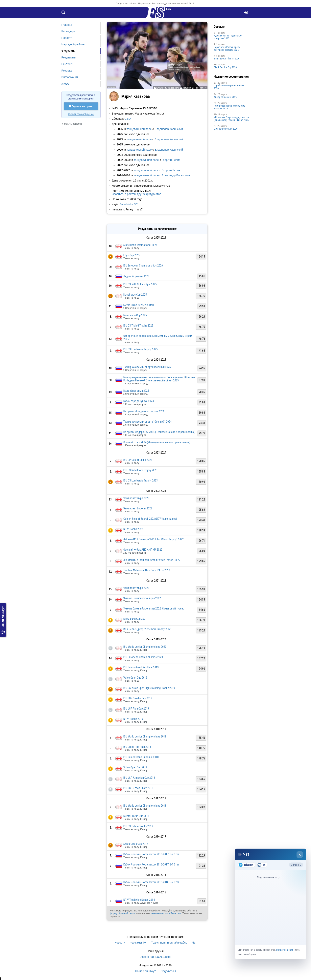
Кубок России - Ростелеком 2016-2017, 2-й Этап (151, 864)
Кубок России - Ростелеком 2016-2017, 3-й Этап (151, 854)
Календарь (69, 31)
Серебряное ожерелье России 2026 (229, 87)
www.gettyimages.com (168, 88)
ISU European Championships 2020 (143, 657)
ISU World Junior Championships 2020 (145, 647)
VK (261, 865)
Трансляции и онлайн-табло (169, 943)
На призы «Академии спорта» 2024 (144, 411)
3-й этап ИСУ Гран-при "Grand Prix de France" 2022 (152, 560)
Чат (194, 943)
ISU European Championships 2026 (143, 266)
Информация (70, 77)
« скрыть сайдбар (72, 124)
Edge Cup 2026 (132, 255)
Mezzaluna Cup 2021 (135, 619)
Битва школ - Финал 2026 (227, 59)
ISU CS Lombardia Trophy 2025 (141, 349)
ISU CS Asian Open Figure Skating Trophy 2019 (149, 688)
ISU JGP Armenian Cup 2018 (139, 778)
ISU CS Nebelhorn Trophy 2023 (140, 470)
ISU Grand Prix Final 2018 (137, 747)
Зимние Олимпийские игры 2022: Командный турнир (154, 608)
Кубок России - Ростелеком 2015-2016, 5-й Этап (151, 882)
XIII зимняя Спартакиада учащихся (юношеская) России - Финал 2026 (231, 119)
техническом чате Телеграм (166, 913)
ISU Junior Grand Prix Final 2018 (141, 757)
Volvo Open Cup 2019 (135, 678)
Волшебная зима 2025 (136, 391)
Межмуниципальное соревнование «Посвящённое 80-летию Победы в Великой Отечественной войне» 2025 (159, 379)
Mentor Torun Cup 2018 (136, 816)
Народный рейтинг (73, 44)
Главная (67, 25)
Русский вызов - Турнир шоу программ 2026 (228, 37)
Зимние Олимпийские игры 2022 (142, 598)
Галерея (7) (201, 88)
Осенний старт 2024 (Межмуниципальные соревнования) (157, 442)
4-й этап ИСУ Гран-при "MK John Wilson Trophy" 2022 (154, 539)
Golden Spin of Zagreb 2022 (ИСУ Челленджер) (150, 519)
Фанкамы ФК (138, 943)
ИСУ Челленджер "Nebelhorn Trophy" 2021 (148, 629)
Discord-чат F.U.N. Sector (155, 957)
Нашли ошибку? (3, 620)
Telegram (246, 865)
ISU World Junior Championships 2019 (145, 736)
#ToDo (65, 84)
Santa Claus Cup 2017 (136, 844)
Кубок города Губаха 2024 (139, 401)
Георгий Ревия (171, 160)
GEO (128, 119)
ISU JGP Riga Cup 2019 (136, 709)
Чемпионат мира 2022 (136, 588)
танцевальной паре (139, 129)
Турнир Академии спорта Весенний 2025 (147, 367)
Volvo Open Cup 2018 (135, 767)
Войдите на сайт (285, 950)
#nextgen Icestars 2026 (225, 97)
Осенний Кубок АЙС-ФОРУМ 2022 (143, 550)
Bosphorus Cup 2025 (135, 295)
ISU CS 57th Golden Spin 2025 (140, 284)
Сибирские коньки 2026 (226, 129)
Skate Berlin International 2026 (140, 245)
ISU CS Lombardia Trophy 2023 (141, 480)
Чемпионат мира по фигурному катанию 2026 (229, 107)
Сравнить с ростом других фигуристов (136, 194)
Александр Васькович (176, 175)
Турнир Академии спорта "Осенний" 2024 (147, 422)
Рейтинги (67, 64)
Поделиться (168, 971)
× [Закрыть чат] (300, 855)
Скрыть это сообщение (81, 114)
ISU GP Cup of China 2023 (138, 460)
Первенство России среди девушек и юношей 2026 (166, 3)
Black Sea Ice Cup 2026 (225, 67)
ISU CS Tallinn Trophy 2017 (138, 826)
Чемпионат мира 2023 (136, 498)
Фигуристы (68, 51)
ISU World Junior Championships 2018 (145, 806)
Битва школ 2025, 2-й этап (139, 305)
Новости (67, 38)
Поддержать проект (81, 106)
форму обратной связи (122, 913)
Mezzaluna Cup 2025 (135, 315)
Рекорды (67, 71)
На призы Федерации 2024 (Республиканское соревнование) (159, 432)
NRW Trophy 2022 (133, 529)
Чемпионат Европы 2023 (138, 508)
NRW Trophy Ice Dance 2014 (139, 900)
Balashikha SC (129, 204)
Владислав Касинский (169, 129)
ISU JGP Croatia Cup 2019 (138, 698)
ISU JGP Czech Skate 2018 (138, 788)
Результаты (69, 57)
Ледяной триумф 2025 (136, 276)
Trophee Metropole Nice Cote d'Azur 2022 (147, 570)
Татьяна (187, 88)
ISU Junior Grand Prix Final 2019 (141, 667)
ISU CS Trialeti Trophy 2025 (138, 326)
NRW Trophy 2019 (133, 719)
